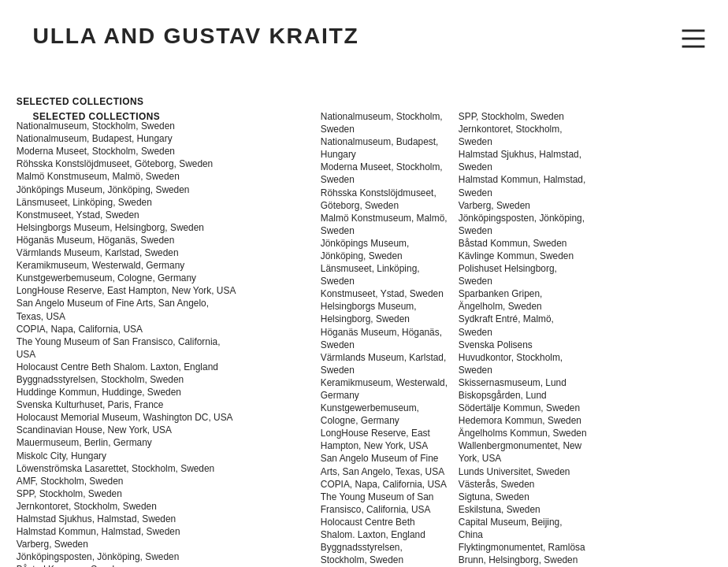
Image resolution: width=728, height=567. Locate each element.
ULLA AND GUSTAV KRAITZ (195, 35)
